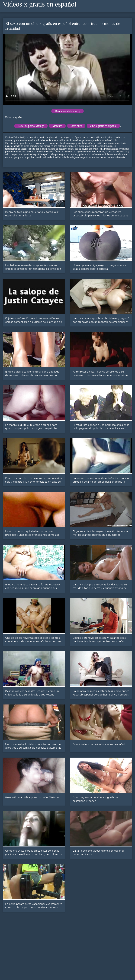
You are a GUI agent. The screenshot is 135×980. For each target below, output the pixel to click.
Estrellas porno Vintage (31, 126)
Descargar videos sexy (67, 111)
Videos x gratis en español (40, 4)
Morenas (57, 126)
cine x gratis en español (103, 126)
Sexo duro (76, 126)
